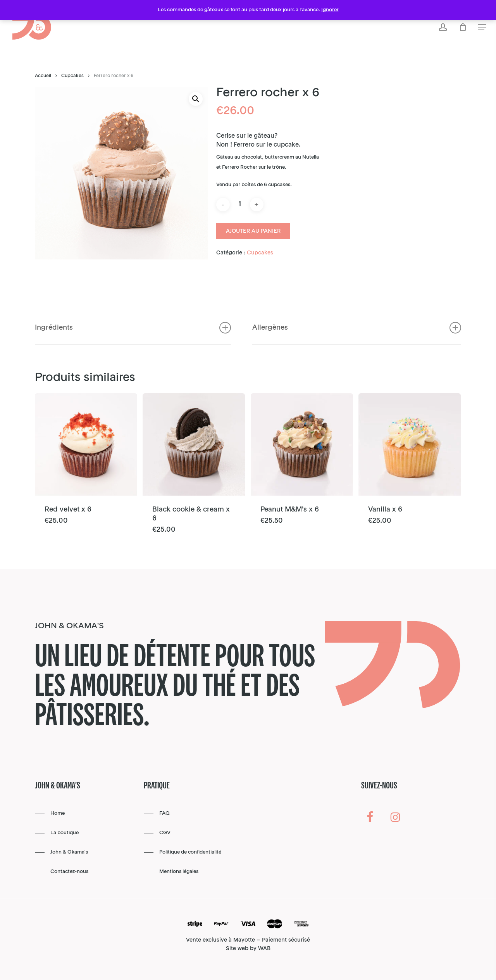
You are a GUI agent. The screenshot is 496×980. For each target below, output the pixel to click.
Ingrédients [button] (133, 347)
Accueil (43, 76)
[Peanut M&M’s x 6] (302, 444)
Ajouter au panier (253, 231)
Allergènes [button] (357, 347)
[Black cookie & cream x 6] (194, 444)
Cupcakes (72, 76)
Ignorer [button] (330, 10)
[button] (482, 27)
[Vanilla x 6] (410, 444)
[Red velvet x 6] (86, 444)
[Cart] (463, 27)
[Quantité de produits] (240, 205)
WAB (264, 949)
